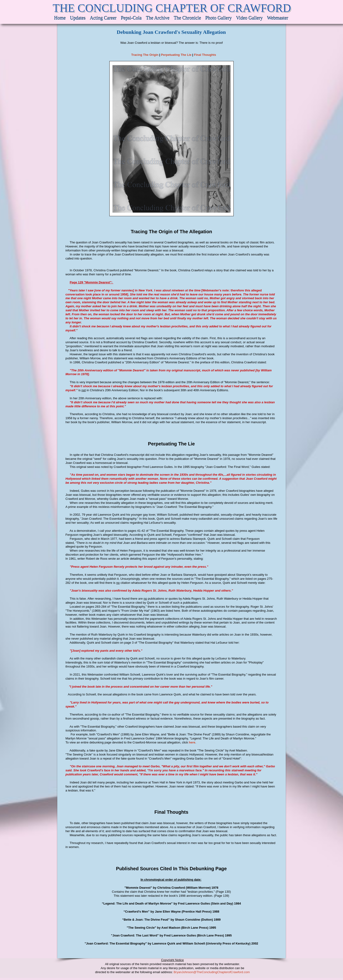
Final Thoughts (205, 55)
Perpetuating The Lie (176, 55)
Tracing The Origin (145, 55)
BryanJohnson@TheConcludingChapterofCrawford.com (212, 972)
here (192, 742)
